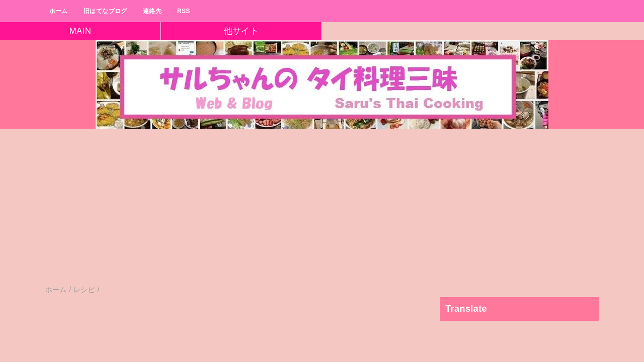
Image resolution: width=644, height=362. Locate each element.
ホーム (59, 11)
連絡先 (152, 11)
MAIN (80, 31)
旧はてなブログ (105, 11)
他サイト (242, 31)
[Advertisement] (302, 212)
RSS (184, 11)
